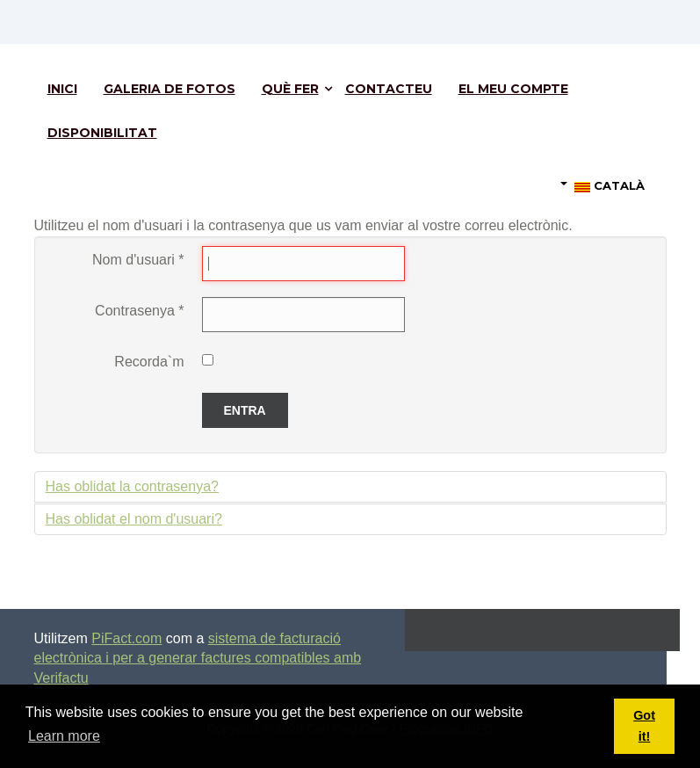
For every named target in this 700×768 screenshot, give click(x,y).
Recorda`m (149, 362)
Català (603, 185)
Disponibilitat (102, 133)
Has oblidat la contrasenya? (132, 486)
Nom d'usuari (138, 260)
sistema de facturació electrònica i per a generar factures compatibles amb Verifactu (198, 659)
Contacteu (389, 89)
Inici (62, 89)
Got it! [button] (644, 726)
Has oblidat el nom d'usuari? (134, 519)
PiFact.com (126, 638)
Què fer (290, 89)
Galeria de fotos (170, 89)
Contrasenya (139, 311)
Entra (245, 410)
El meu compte (513, 89)
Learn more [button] (64, 736)
